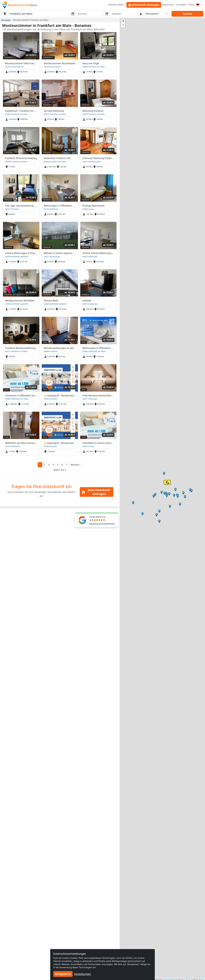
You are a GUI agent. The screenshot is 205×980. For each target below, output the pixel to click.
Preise (191, 5)
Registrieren (168, 5)
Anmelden (181, 5)
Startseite (6, 20)
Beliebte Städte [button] (116, 5)
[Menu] (199, 5)
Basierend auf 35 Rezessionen (102, 524)
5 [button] (58, 465)
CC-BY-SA (187, 979)
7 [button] (67, 465)
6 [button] (62, 465)
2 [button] (44, 465)
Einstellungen (83, 974)
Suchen (187, 14)
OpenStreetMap (169, 979)
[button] (75, 465)
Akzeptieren (63, 974)
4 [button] (53, 465)
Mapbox (202, 979)
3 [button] (49, 465)
